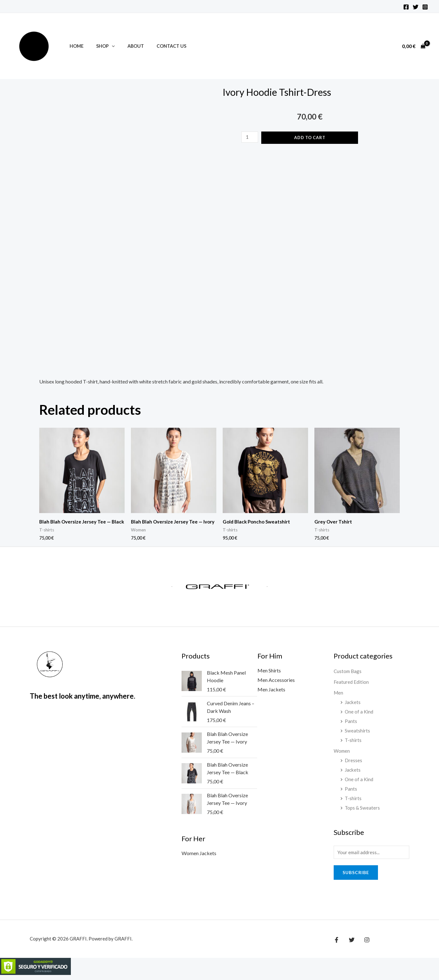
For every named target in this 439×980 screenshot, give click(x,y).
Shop (100, 46)
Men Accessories (276, 685)
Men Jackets (271, 695)
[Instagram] (425, 7)
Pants (351, 726)
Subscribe (356, 877)
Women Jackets (199, 859)
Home (75, 46)
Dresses (353, 765)
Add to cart (310, 137)
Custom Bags (348, 677)
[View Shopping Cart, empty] (414, 46)
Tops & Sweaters (363, 812)
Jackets (353, 707)
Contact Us (159, 46)
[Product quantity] (250, 137)
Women (342, 755)
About (127, 46)
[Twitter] (416, 7)
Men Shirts (269, 676)
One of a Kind (359, 717)
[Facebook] (406, 7)
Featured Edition (352, 687)
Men (339, 698)
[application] (106, 46)
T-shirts (353, 745)
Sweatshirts (357, 735)
